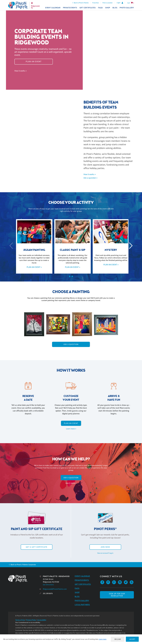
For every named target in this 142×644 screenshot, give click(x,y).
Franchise (96, 3)
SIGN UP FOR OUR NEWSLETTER (117, 595)
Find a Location (108, 3)
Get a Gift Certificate (37, 547)
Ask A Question (71, 344)
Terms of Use (20, 620)
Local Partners (82, 605)
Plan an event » (33, 267)
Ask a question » (90, 178)
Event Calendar (53, 8)
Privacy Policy (31, 620)
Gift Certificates (88, 8)
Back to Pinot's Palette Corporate (23, 565)
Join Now (105, 547)
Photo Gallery (127, 8)
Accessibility (42, 620)
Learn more (103, 639)
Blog (115, 8)
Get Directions (48, 585)
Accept (132, 639)
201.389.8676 (48, 593)
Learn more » (71, 429)
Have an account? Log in (105, 553)
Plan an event (34, 62)
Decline (118, 639)
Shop (108, 8)
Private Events (70, 8)
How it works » (20, 71)
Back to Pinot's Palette (81, 3)
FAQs (100, 8)
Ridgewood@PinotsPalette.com (55, 589)
